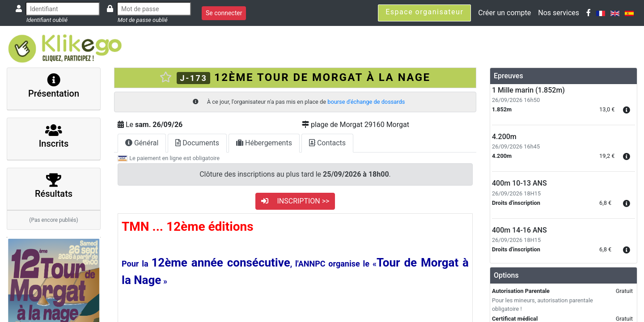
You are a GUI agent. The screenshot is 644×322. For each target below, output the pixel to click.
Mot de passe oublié (143, 20)
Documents (197, 143)
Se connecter (224, 13)
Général (142, 143)
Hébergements (264, 143)
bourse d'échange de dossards (366, 102)
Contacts (327, 143)
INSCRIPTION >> (295, 201)
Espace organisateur (424, 12)
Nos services (559, 13)
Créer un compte (504, 13)
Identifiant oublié (47, 20)
